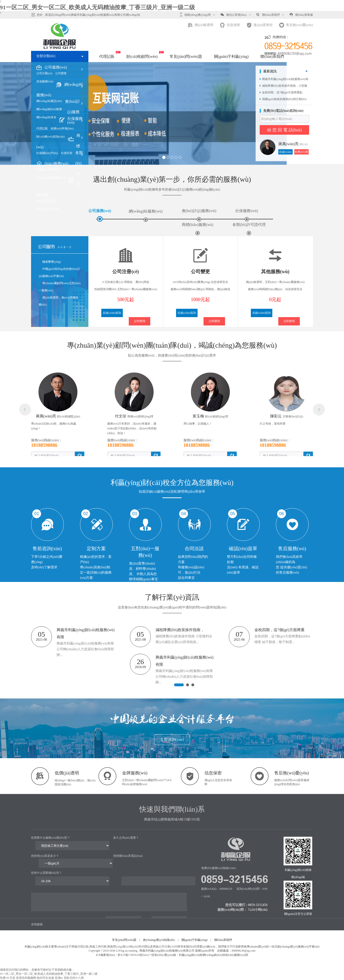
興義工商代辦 (98, 947)
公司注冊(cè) (44, 73)
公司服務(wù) (56, 67)
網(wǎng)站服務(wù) (146, 216)
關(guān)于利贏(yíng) (231, 56)
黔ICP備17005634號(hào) (133, 955)
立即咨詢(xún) (172, 739)
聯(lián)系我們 (268, 15)
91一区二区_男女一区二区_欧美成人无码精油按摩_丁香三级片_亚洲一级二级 (97, 7)
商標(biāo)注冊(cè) (48, 170)
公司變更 (61, 73)
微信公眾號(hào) (234, 15)
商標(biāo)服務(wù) (198, 229)
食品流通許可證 (46, 201)
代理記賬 (107, 56)
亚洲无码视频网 (26, 978)
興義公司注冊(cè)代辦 (167, 947)
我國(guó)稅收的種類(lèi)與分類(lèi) (284, 99)
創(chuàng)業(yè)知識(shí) (159, 940)
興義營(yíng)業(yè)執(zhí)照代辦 (127, 947)
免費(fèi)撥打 (301, 152)
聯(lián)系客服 (301, 15)
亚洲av (59, 978)
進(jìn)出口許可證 (47, 209)
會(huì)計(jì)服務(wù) (73, 112)
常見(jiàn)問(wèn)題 (186, 56)
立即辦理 (140, 321)
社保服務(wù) (247, 215)
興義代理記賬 (80, 947)
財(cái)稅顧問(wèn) (142, 56)
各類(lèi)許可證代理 (249, 229)
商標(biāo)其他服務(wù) (51, 178)
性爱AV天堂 (8, 978)
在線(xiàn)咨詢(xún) (285, 152)
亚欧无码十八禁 (74, 978)
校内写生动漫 (45, 978)
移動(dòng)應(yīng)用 (195, 15)
